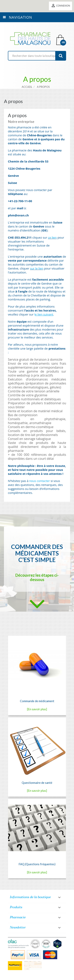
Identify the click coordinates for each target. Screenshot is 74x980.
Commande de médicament (37, 701)
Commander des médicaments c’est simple (37, 553)
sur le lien (37, 268)
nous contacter (40, 481)
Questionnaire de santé (37, 783)
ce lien (52, 237)
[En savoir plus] (37, 709)
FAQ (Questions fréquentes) (37, 864)
